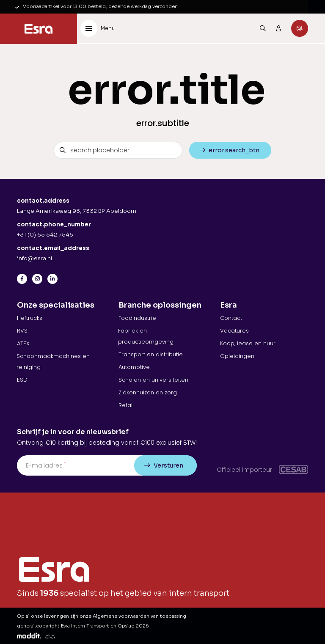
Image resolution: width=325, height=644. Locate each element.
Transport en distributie (151, 354)
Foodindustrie (137, 318)
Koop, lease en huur (248, 343)
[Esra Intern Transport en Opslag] (39, 29)
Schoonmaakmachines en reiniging (53, 362)
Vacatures (234, 331)
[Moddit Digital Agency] (36, 635)
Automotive (134, 367)
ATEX (23, 343)
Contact (231, 318)
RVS (22, 331)
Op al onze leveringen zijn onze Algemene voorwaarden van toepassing (102, 616)
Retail (126, 405)
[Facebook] (22, 279)
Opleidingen (237, 356)
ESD (22, 380)
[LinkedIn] (52, 279)
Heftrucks (30, 318)
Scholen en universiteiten (153, 380)
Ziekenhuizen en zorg (148, 392)
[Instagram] (37, 279)
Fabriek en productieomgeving (146, 336)
